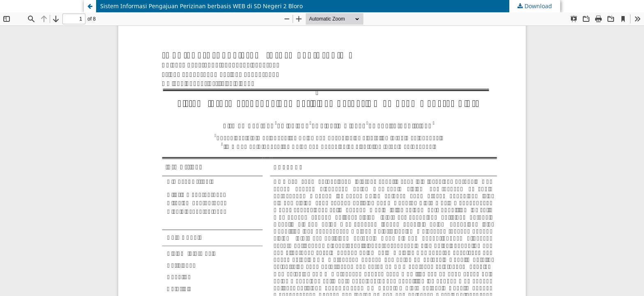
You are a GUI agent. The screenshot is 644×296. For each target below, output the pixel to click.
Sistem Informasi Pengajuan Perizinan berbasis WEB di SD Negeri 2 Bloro (201, 6)
